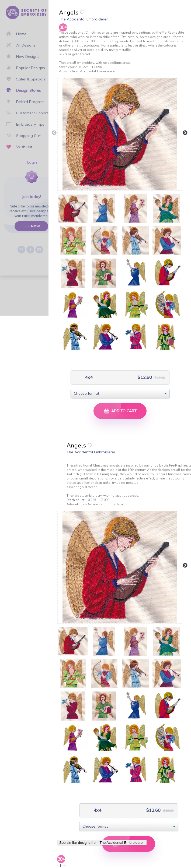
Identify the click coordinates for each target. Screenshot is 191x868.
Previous (54, 133)
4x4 (88, 377)
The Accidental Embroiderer (83, 19)
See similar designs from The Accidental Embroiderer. (102, 843)
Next (185, 133)
